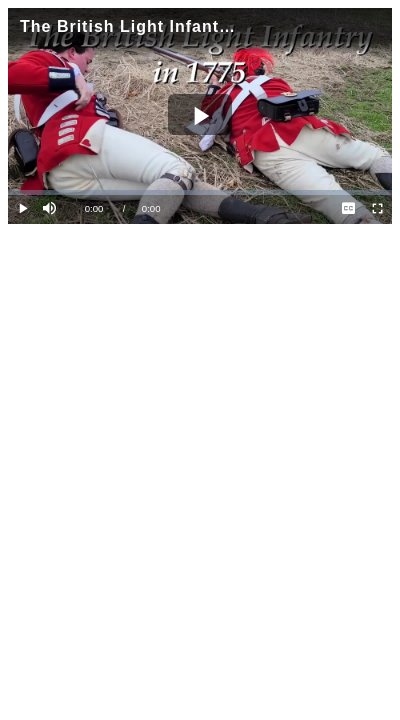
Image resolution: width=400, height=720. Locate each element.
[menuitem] (348, 209)
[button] (51, 209)
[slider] (200, 192)
